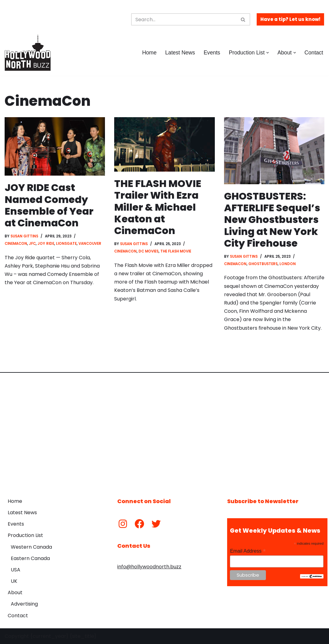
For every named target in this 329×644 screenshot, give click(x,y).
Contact (314, 53)
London (288, 264)
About (15, 592)
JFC (32, 244)
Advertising (24, 604)
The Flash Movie (176, 251)
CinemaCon (16, 244)
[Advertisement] (164, 431)
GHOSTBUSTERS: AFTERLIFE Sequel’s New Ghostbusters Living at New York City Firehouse (272, 220)
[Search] (184, 19)
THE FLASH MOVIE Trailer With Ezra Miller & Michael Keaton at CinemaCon (158, 207)
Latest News (180, 53)
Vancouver (90, 244)
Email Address (248, 551)
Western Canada (31, 547)
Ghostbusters (263, 264)
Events (212, 53)
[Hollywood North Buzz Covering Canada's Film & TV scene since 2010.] (28, 53)
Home (149, 53)
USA (16, 570)
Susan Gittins (24, 236)
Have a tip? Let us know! (290, 19)
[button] (268, 53)
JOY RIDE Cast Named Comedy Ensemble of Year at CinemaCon (49, 205)
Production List (25, 535)
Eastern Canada (30, 558)
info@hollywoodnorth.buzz (149, 567)
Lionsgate (66, 244)
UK (14, 581)
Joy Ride (46, 244)
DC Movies (148, 251)
